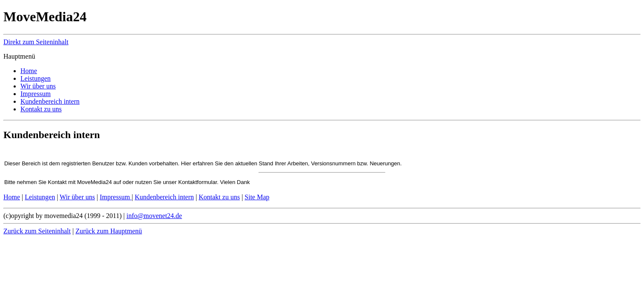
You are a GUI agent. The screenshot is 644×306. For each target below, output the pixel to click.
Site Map (257, 197)
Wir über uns (77, 197)
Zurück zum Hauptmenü (108, 231)
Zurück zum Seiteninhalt (37, 231)
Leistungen (40, 197)
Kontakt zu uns (219, 197)
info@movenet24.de (154, 216)
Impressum (115, 197)
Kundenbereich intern (164, 197)
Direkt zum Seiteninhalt (36, 42)
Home (12, 197)
